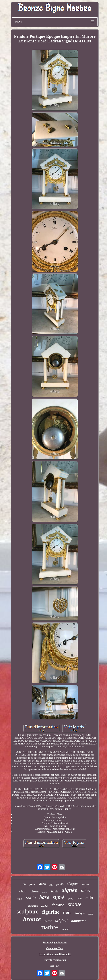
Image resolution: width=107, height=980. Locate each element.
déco (86, 890)
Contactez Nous (55, 948)
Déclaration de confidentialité (55, 954)
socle (31, 897)
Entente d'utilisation (55, 960)
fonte (33, 884)
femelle (60, 884)
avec (70, 899)
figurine (51, 912)
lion (79, 898)
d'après (73, 883)
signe (20, 899)
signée (70, 890)
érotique (80, 913)
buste (55, 891)
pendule (45, 906)
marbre (49, 927)
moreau (85, 884)
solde (23, 884)
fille (51, 885)
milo (89, 898)
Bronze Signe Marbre (55, 943)
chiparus (33, 906)
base (44, 897)
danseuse (79, 921)
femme (58, 905)
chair (23, 891)
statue (75, 904)
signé (58, 897)
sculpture (27, 911)
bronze (32, 919)
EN (52, 966)
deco (42, 884)
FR (58, 966)
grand (91, 914)
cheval (45, 892)
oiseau (35, 891)
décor (48, 921)
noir (67, 912)
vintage (65, 929)
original (61, 921)
